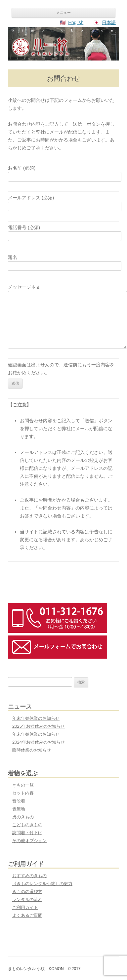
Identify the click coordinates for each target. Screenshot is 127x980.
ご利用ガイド (25, 907)
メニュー (63, 13)
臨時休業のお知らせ (32, 750)
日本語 (109, 22)
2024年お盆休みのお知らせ (39, 742)
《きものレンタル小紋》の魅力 (42, 884)
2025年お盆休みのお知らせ (39, 726)
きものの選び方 (27, 892)
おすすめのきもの (29, 876)
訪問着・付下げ (27, 833)
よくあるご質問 (27, 915)
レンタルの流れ (27, 899)
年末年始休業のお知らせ (36, 718)
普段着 (19, 801)
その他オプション (29, 841)
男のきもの (23, 817)
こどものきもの (27, 825)
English (76, 22)
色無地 (19, 809)
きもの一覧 (23, 785)
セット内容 (23, 793)
